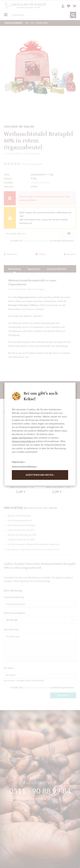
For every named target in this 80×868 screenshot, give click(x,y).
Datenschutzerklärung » (25, 466)
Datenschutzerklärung (23, 441)
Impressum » (19, 462)
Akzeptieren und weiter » (40, 475)
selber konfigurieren (22, 438)
